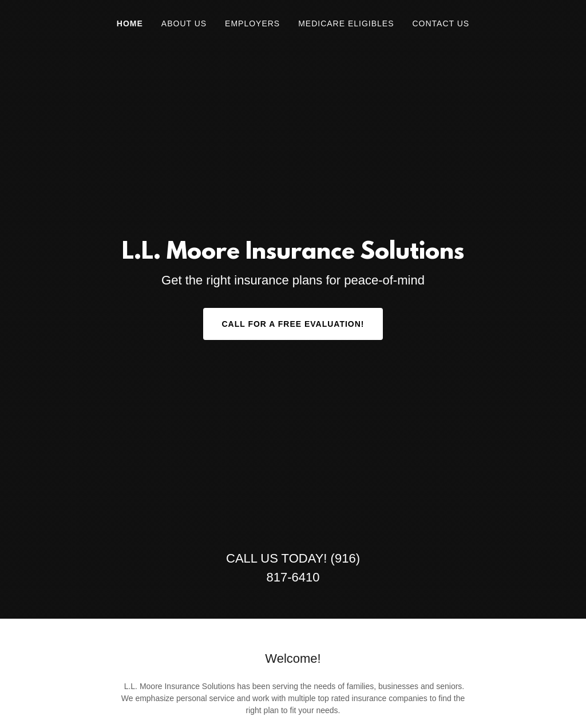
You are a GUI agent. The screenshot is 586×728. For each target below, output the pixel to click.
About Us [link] (184, 23)
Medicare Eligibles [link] (346, 23)
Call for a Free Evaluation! (293, 324)
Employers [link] (252, 23)
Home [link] (130, 23)
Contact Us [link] (441, 23)
